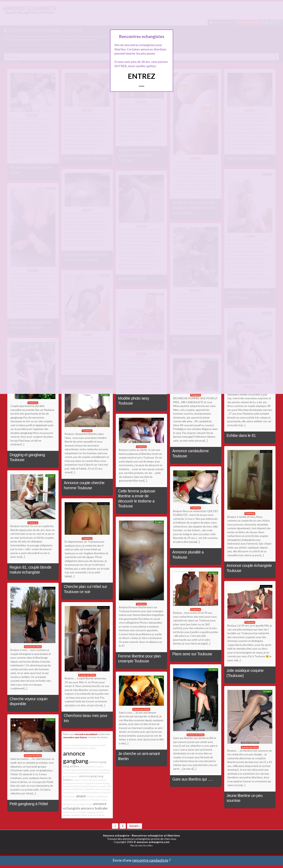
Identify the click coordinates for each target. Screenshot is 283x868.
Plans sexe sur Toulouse (192, 654)
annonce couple (85, 804)
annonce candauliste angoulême (79, 789)
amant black (98, 815)
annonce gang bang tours (91, 812)
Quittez (141, 86)
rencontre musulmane (86, 734)
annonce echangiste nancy (94, 800)
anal (90, 815)
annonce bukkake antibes (83, 748)
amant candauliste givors (92, 766)
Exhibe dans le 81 (241, 435)
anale (98, 773)
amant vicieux (70, 804)
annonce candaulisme (97, 796)
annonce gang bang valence (81, 773)
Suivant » (134, 826)
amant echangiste (82, 786)
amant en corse (71, 812)
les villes (148, 845)
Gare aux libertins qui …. (192, 779)
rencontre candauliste (150, 860)
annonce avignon (71, 800)
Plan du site (136, 845)
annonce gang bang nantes (77, 745)
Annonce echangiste (116, 835)
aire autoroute (83, 792)
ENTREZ (141, 76)
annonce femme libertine (85, 780)
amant (81, 796)
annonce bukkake (94, 808)
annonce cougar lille (101, 786)
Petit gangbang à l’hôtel (29, 804)
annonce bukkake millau (75, 815)
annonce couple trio (85, 783)
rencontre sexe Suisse (75, 737)
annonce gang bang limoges (77, 770)
